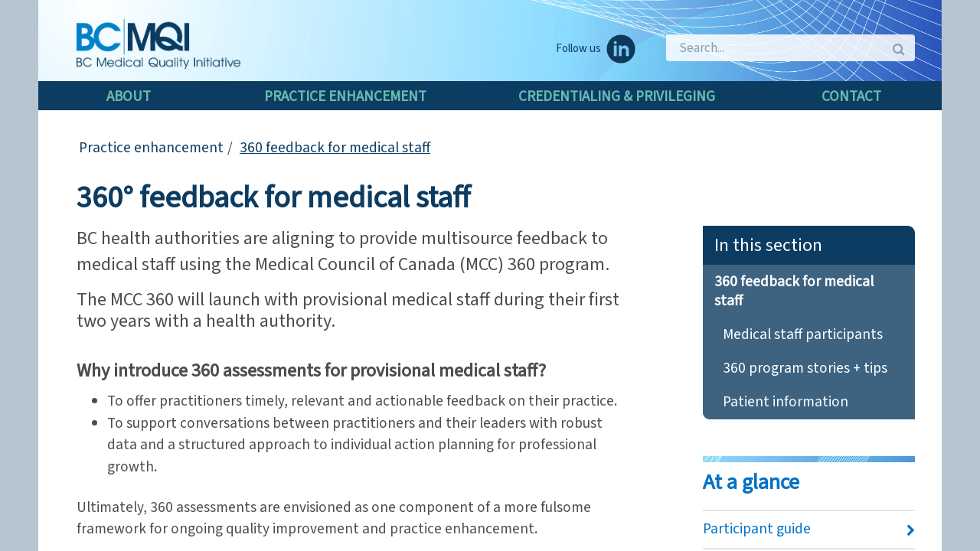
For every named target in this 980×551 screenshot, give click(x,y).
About (129, 96)
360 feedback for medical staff (335, 148)
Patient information (786, 402)
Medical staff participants (803, 334)
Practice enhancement (345, 96)
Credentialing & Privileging (617, 96)
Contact (851, 96)
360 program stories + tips (805, 368)
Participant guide (757, 529)
